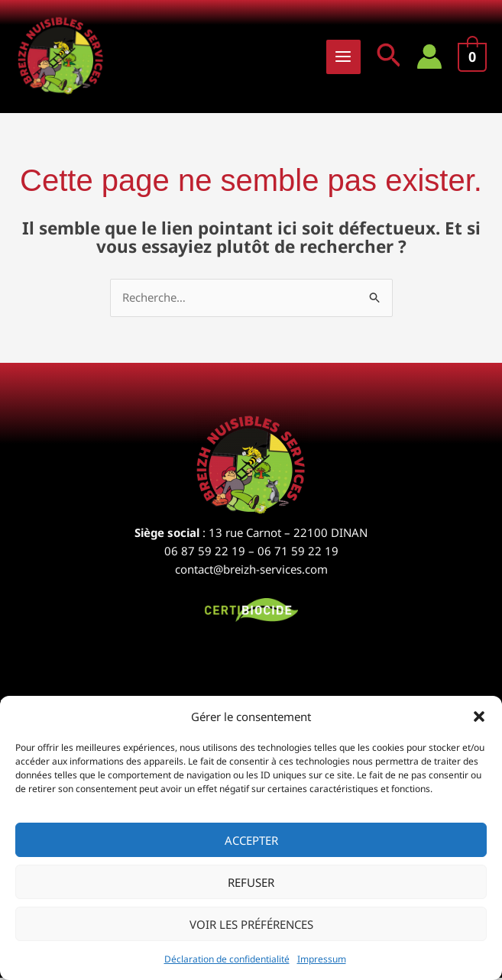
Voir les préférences (251, 924)
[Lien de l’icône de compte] (429, 57)
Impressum (322, 959)
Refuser (251, 882)
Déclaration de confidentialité (227, 959)
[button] (479, 716)
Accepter (251, 840)
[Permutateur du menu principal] (343, 58)
